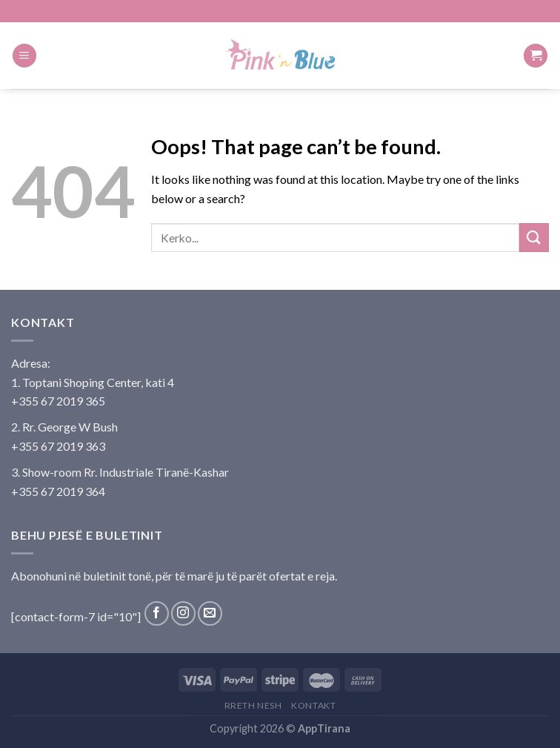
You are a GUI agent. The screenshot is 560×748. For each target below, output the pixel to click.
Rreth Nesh (253, 705)
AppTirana (324, 728)
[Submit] (534, 238)
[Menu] (24, 56)
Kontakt (313, 705)
